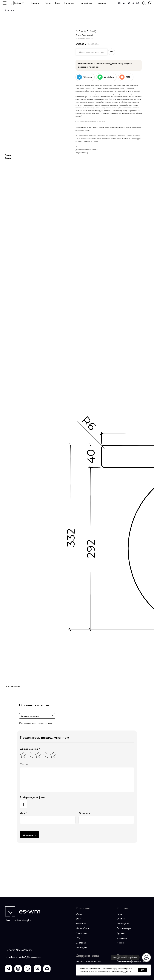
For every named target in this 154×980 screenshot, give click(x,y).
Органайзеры (124, 928)
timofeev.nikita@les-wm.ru (23, 957)
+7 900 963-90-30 (18, 950)
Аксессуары (123, 923)
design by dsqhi (18, 920)
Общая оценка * (30, 749)
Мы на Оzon (82, 928)
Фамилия (84, 813)
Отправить (29, 835)
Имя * (23, 813)
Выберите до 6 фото (32, 797)
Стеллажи (122, 938)
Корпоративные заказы (88, 961)
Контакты (81, 923)
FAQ (78, 938)
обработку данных (123, 971)
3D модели (81, 947)
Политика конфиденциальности (133, 961)
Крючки (121, 933)
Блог (78, 919)
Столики (121, 919)
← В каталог (9, 10)
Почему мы (82, 933)
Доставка (81, 943)
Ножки (120, 943)
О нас (79, 914)
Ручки (120, 914)
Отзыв (24, 764)
